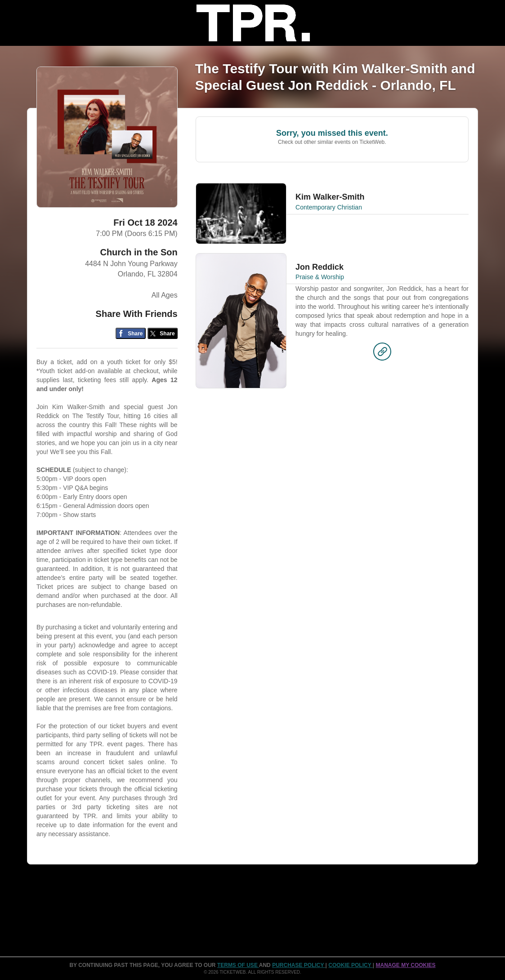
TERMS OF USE (238, 965)
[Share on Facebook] (131, 333)
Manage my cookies (405, 965)
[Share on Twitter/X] (163, 333)
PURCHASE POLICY (299, 965)
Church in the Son (139, 252)
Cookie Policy (350, 965)
